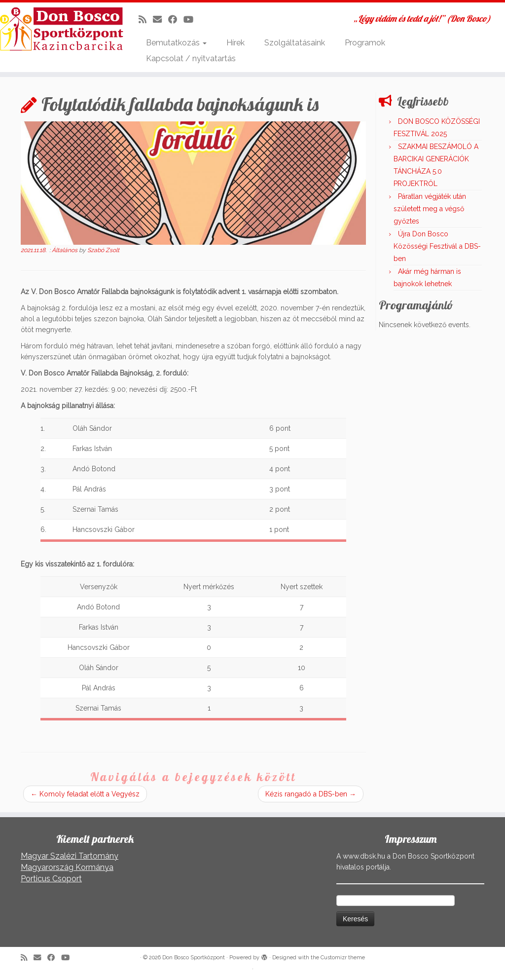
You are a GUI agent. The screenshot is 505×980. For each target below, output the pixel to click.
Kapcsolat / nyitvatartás (191, 58)
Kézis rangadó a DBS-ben (311, 794)
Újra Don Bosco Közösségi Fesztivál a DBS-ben (437, 246)
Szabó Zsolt (103, 250)
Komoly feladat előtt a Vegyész (85, 794)
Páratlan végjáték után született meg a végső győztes (430, 209)
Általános (65, 250)
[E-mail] (161, 19)
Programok (365, 43)
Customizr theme (343, 958)
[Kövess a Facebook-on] (176, 19)
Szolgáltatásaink (295, 43)
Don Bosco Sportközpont (194, 958)
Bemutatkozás (176, 43)
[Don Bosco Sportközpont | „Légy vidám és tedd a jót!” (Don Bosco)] (59, 29)
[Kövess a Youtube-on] (192, 19)
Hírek (235, 43)
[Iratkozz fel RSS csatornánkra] (146, 19)
